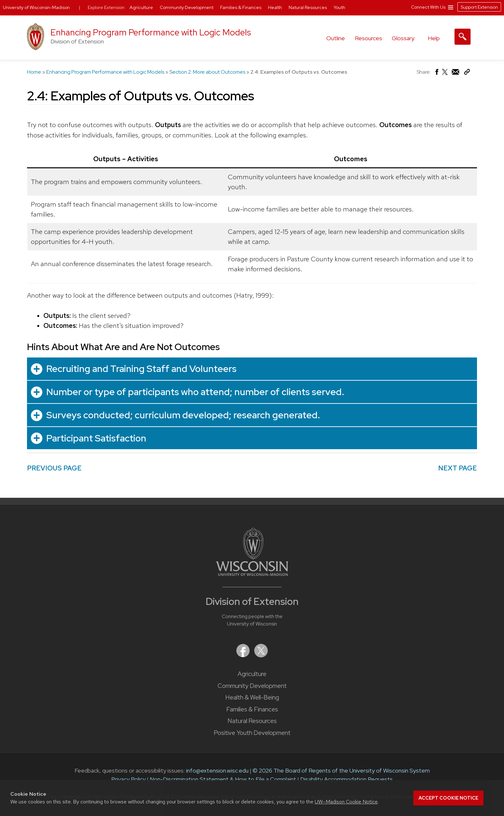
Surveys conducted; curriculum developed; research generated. (183, 415)
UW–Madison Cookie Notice (346, 802)
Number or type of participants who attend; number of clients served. (195, 392)
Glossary (403, 38)
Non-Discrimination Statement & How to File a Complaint (223, 779)
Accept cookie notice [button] (448, 798)
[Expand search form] (463, 37)
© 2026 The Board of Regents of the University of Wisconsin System (341, 770)
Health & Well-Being (252, 697)
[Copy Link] (467, 73)
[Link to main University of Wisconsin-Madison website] (252, 574)
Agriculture (252, 674)
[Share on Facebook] (436, 74)
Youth (339, 7)
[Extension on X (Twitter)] (261, 655)
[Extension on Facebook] (244, 655)
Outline (336, 38)
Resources (369, 38)
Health (275, 7)
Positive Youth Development (252, 733)
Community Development (252, 686)
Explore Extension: (107, 7)
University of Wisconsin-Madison (36, 7)
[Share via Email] (456, 74)
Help (434, 38)
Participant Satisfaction (96, 438)
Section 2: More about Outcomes (207, 72)
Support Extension (479, 7)
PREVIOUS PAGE (54, 468)
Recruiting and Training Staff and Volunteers (141, 369)
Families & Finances (252, 709)
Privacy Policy (128, 779)
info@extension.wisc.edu (217, 770)
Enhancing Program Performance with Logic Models (151, 32)
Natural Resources (252, 721)
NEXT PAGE (458, 468)
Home (34, 72)
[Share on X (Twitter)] (445, 74)
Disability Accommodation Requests (346, 779)
